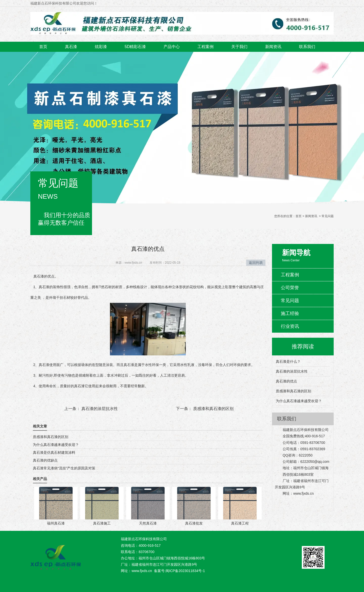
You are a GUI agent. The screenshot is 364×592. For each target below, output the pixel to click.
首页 (43, 47)
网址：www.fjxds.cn (136, 571)
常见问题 (290, 301)
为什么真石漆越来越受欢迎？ (56, 445)
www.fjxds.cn (133, 263)
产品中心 (172, 47)
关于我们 (239, 47)
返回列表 (256, 263)
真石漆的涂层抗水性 (99, 409)
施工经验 (290, 313)
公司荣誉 (290, 288)
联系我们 (307, 47)
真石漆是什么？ (288, 361)
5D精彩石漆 (135, 47)
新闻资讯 (273, 47)
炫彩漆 (101, 47)
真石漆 (71, 47)
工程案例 (206, 47)
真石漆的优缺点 (45, 460)
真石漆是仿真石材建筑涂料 (54, 452)
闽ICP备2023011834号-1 (185, 571)
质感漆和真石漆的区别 (213, 409)
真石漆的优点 (286, 381)
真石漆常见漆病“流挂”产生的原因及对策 (64, 468)
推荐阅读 (303, 346)
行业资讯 (290, 326)
